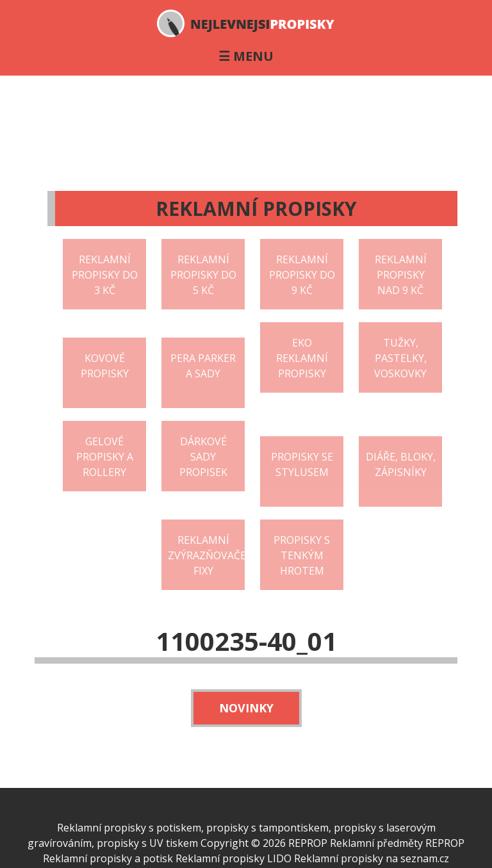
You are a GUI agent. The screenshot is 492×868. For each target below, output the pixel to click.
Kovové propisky (105, 366)
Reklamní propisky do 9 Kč (302, 275)
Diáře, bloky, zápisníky (401, 464)
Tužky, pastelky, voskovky (400, 358)
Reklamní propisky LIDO (234, 858)
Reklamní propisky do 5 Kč (203, 275)
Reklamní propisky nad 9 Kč (401, 275)
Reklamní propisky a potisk (108, 858)
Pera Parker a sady (203, 366)
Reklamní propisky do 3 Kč (105, 275)
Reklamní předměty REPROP (397, 843)
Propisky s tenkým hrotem (302, 555)
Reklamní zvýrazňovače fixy (206, 555)
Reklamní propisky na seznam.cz (372, 858)
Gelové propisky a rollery (105, 457)
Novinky (246, 708)
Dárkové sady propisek (203, 457)
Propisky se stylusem (302, 464)
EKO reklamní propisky (302, 358)
